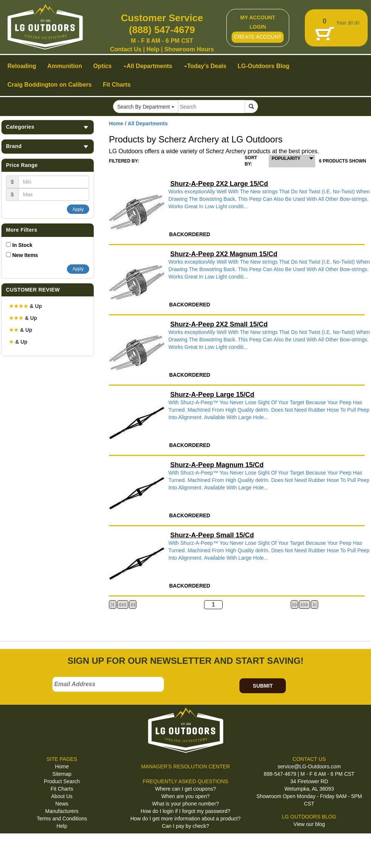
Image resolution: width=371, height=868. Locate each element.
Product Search (62, 781)
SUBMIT (263, 686)
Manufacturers (62, 811)
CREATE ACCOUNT (258, 37)
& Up (25, 306)
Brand (48, 146)
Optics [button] (103, 66)
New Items (25, 255)
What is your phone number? (185, 804)
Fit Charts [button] (117, 85)
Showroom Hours (189, 49)
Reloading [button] (22, 66)
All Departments (148, 123)
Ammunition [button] (64, 66)
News (62, 804)
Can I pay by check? (186, 826)
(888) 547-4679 (162, 30)
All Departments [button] (148, 66)
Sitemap (62, 774)
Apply (78, 209)
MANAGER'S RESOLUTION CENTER (185, 766)
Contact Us (126, 49)
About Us (62, 796)
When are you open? (185, 796)
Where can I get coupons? (185, 789)
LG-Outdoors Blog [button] (264, 66)
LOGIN (258, 27)
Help (153, 49)
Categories (48, 127)
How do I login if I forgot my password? (185, 811)
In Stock (22, 245)
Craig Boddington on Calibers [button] (50, 85)
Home (116, 123)
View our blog (309, 824)
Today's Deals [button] (205, 66)
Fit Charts (62, 789)
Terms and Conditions (62, 819)
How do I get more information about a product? (186, 819)
